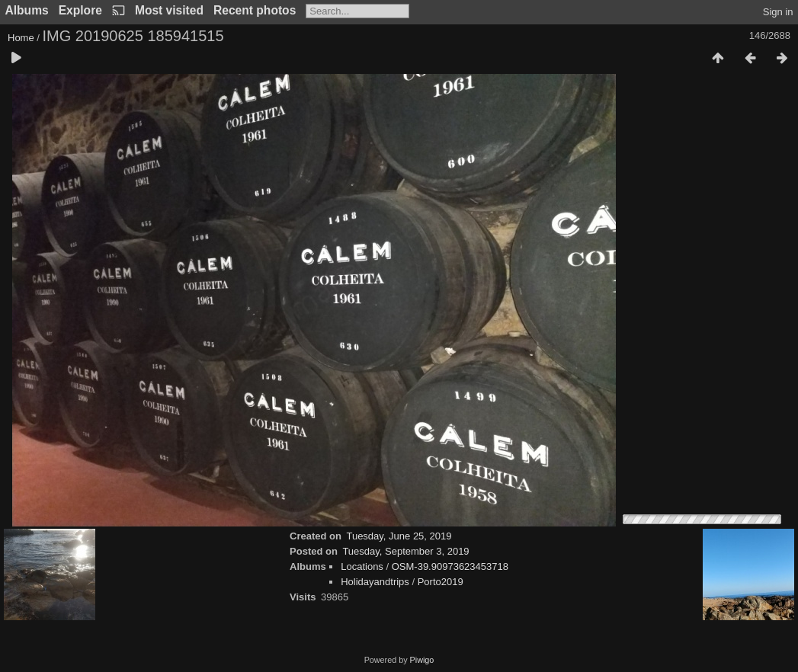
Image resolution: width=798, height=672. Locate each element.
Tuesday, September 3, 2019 (405, 551)
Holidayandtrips (375, 582)
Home (21, 38)
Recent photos (255, 10)
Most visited (169, 10)
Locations (362, 566)
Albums (27, 10)
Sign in (778, 12)
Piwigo (422, 660)
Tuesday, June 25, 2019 (399, 536)
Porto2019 (441, 582)
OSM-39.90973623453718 (450, 566)
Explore (80, 10)
